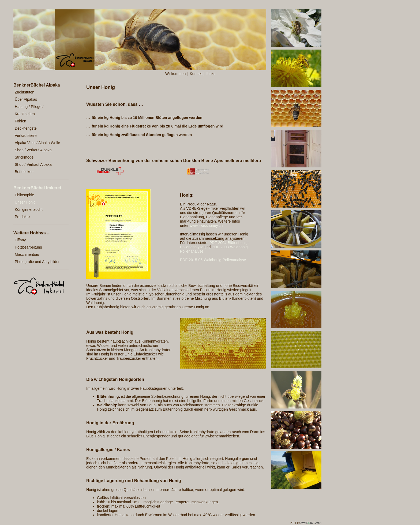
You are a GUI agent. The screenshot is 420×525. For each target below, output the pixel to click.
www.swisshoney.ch (206, 226)
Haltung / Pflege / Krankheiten (29, 110)
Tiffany (20, 240)
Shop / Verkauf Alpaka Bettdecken (33, 168)
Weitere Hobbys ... (32, 233)
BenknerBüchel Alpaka (37, 85)
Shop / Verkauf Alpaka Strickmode (33, 154)
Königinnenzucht (29, 209)
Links (211, 74)
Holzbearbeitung (28, 247)
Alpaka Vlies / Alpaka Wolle (37, 143)
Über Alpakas (26, 99)
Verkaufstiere (26, 136)
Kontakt (196, 74)
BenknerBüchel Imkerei (37, 188)
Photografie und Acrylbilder (37, 262)
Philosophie (24, 195)
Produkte (22, 217)
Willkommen (175, 74)
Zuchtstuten (25, 92)
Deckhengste (26, 128)
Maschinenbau (27, 254)
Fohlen (20, 121)
